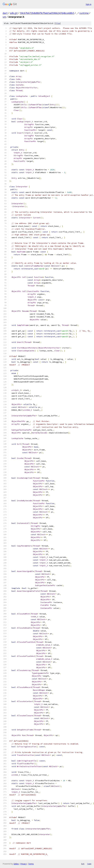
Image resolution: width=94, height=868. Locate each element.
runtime (84, 13)
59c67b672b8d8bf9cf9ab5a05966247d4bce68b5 (47, 13)
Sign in (89, 4)
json (89, 864)
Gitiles (16, 864)
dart (5, 13)
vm (4, 17)
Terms (31, 864)
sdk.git (14, 13)
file (58, 23)
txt (83, 864)
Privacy (23, 864)
